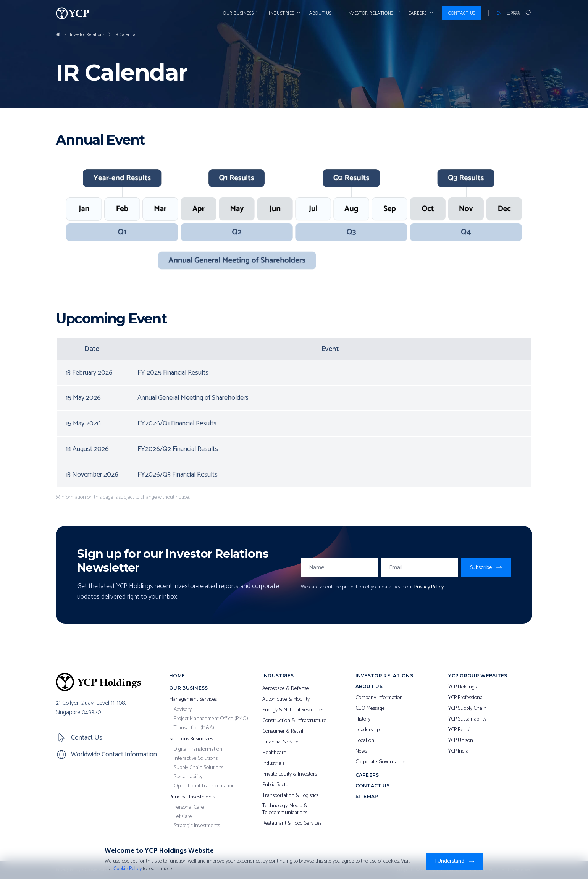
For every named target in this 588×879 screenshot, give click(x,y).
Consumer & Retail (283, 732)
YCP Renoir (460, 730)
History (363, 719)
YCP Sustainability (467, 719)
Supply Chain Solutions (199, 768)
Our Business (242, 13)
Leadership (367, 730)
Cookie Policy (128, 869)
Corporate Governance (380, 762)
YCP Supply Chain (467, 709)
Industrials (273, 764)
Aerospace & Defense (286, 689)
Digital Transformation (198, 750)
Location (365, 741)
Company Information (379, 698)
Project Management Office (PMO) (211, 719)
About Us (324, 13)
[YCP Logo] (73, 13)
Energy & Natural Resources (293, 710)
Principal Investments (192, 797)
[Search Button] (528, 13)
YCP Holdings (462, 687)
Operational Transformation (204, 786)
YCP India (458, 751)
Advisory (183, 710)
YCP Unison (461, 741)
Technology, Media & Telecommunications (285, 809)
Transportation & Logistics (290, 796)
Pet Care (183, 817)
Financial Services (281, 742)
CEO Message (370, 709)
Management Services (193, 700)
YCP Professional (466, 698)
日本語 (513, 13)
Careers (422, 13)
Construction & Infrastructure (294, 721)
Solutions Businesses (191, 739)
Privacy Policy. (429, 587)
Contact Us (462, 13)
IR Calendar (126, 35)
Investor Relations (87, 35)
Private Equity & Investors (290, 774)
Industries (285, 13)
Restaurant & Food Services (292, 824)
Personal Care (189, 808)
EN (499, 13)
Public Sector (276, 785)
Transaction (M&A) (194, 728)
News (361, 751)
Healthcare (274, 753)
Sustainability (188, 777)
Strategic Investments (197, 826)
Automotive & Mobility (286, 700)
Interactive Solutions (196, 759)
